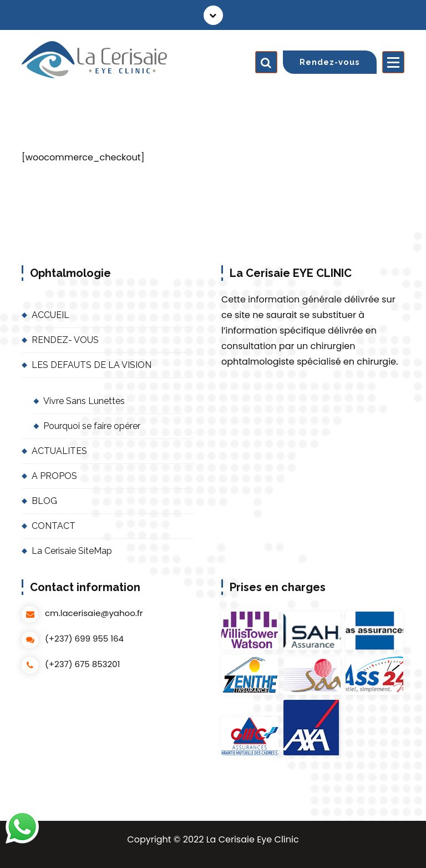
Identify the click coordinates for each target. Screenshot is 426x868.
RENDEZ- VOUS (65, 340)
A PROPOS (54, 476)
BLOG (44, 501)
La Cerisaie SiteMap (72, 551)
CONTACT (54, 526)
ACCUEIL (50, 315)
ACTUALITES (59, 451)
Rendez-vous (330, 62)
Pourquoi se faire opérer (92, 426)
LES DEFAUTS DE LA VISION (92, 365)
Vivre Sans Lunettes (84, 401)
